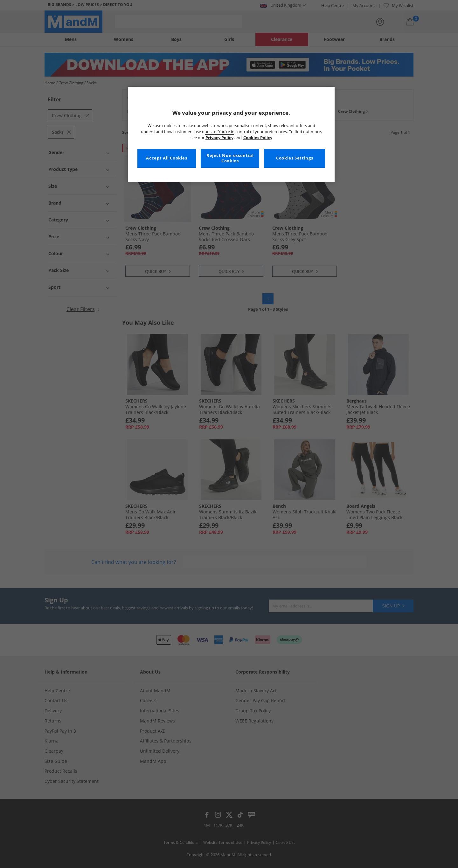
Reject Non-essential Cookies (230, 158)
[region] (231, 134)
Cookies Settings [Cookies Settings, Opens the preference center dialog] (295, 158)
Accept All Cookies (167, 158)
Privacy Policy (219, 138)
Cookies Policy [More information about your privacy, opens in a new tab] (258, 138)
